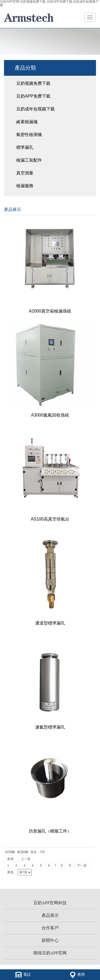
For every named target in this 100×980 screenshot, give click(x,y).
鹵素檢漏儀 (27, 122)
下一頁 (82, 866)
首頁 (10, 859)
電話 (23, 975)
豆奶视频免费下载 (33, 83)
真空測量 (25, 173)
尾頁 (10, 872)
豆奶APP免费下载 (33, 96)
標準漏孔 (25, 147)
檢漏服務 (25, 186)
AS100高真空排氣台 (50, 519)
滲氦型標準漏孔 (50, 727)
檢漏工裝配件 (29, 160)
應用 (77, 975)
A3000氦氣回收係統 (50, 415)
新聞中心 (50, 940)
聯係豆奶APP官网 (50, 953)
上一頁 (26, 859)
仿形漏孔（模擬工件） (50, 831)
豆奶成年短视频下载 (35, 109)
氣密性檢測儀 (29, 135)
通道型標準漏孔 (50, 623)
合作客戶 (50, 928)
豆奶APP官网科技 (50, 903)
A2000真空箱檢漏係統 (50, 311)
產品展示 (50, 915)
